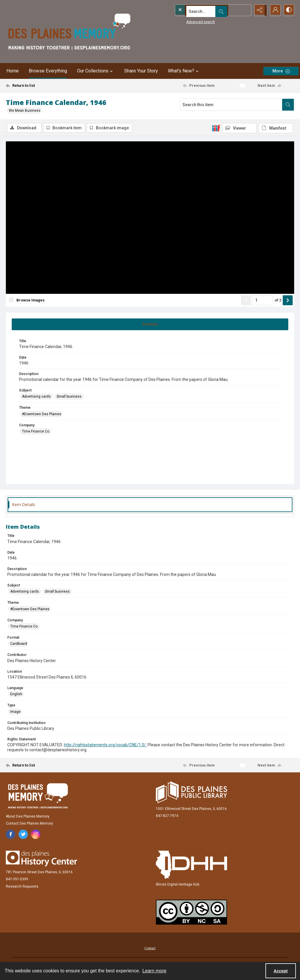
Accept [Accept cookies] (281, 971)
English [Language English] (16, 695)
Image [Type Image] (15, 712)
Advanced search (190, 21)
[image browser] (28, 301)
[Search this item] (231, 105)
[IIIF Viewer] (239, 128)
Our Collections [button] (96, 71)
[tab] (150, 325)
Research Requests (22, 887)
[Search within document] (288, 105)
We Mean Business (25, 111)
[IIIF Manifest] (276, 128)
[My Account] (274, 10)
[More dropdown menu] (281, 71)
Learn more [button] (154, 971)
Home (13, 71)
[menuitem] (150, 948)
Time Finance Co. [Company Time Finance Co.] (36, 432)
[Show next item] (288, 301)
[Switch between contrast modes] (288, 10)
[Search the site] (201, 10)
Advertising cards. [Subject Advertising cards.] (37, 397)
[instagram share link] (36, 835)
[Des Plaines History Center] (41, 859)
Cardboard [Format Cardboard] (19, 645)
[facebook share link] (11, 835)
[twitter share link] (23, 835)
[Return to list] (45, 86)
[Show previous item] (246, 301)
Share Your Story (141, 71)
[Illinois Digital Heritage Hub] (191, 865)
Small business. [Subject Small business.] (69, 397)
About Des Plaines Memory (28, 817)
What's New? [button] (184, 71)
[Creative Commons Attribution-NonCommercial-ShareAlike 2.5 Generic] (191, 913)
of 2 (278, 301)
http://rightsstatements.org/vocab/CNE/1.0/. (105, 745)
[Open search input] (244, 10)
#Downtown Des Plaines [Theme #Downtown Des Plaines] (42, 415)
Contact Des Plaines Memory (29, 824)
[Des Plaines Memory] (38, 796)
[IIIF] (216, 128)
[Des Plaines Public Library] (191, 793)
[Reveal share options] (259, 10)
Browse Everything (48, 71)
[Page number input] (263, 301)
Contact (150, 949)
